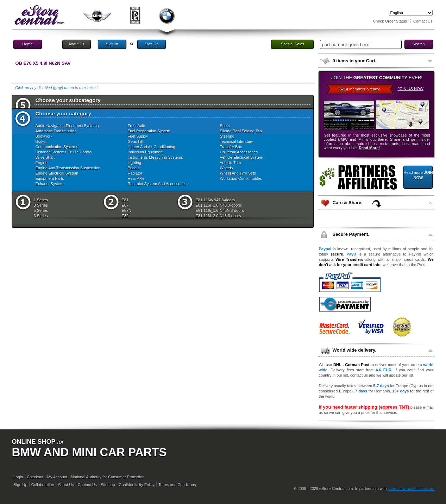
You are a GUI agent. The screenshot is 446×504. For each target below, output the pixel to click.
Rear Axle (136, 178)
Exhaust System (49, 184)
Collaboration (43, 485)
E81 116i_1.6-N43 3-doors (218, 205)
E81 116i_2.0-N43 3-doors (218, 216)
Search (419, 44)
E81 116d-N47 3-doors (215, 200)
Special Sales (293, 44)
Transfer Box (231, 147)
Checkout (35, 477)
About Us (76, 44)
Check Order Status (390, 21)
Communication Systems (57, 147)
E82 (125, 216)
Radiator (135, 173)
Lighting (135, 163)
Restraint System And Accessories (157, 184)
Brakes (42, 141)
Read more (418, 175)
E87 (125, 205)
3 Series (41, 205)
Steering (227, 136)
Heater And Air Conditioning (152, 147)
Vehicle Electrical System (242, 157)
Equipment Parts (50, 178)
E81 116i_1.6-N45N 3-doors (220, 210)
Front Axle (137, 126)
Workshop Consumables (241, 178)
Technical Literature (237, 141)
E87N (127, 210)
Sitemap (108, 485)
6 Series (41, 216)
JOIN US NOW (411, 89)
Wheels (227, 168)
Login (18, 477)
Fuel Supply (138, 136)
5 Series (41, 210)
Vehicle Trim (231, 163)
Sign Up (152, 44)
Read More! (369, 148)
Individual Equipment (146, 152)
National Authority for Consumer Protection (108, 477)
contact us (359, 375)
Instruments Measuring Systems (155, 157)
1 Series (41, 200)
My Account (57, 477)
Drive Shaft (45, 157)
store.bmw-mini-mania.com (411, 489)
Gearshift (136, 141)
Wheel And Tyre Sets (238, 173)
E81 (125, 200)
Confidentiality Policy (137, 485)
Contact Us (423, 21)
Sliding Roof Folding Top (241, 131)
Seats (225, 126)
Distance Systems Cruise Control (64, 152)
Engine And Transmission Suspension (68, 168)
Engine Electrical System (57, 173)
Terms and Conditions (177, 485)
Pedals (134, 168)
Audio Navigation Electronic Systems (67, 126)
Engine (42, 163)
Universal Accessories (239, 152)
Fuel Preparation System (149, 131)
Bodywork (44, 136)
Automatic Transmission (56, 131)
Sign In (112, 44)
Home (27, 44)
